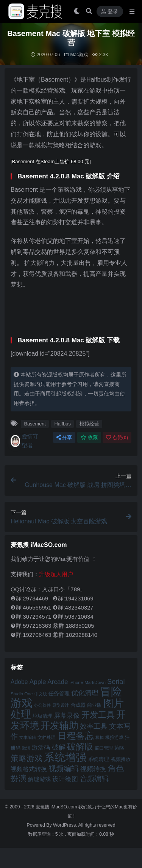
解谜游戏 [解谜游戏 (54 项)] (39, 779)
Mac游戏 (79, 55)
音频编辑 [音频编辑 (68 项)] (94, 779)
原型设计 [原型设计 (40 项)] (61, 705)
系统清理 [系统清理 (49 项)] (98, 759)
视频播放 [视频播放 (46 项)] (121, 759)
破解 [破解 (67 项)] (59, 747)
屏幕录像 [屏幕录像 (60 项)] (67, 716)
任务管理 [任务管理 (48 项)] (59, 694)
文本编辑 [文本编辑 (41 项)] (28, 737)
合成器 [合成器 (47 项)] (78, 705)
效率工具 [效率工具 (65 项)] (94, 726)
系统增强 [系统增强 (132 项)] (65, 757)
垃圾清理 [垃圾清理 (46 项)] (42, 716)
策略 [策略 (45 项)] (119, 748)
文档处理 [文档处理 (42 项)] (47, 737)
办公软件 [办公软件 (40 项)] (42, 705)
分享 (64, 437)
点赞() (117, 437)
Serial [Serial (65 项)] (116, 682)
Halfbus (63, 424)
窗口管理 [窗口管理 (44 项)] (104, 748)
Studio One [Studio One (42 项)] (22, 694)
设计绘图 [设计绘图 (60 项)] (65, 779)
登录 (110, 12)
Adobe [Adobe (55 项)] (19, 682)
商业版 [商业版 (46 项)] (94, 705)
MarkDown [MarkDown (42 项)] (95, 682)
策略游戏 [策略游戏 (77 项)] (27, 758)
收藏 (89, 437)
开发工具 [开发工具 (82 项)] (98, 715)
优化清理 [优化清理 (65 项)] (85, 693)
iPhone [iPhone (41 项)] (76, 682)
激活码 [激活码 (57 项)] (41, 747)
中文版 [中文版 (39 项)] (41, 694)
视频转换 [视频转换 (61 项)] (93, 769)
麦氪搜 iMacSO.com (57, 807)
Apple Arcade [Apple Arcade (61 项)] (49, 682)
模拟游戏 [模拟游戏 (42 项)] (114, 737)
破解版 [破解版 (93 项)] (80, 747)
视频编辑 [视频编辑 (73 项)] (64, 769)
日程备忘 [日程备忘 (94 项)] (76, 736)
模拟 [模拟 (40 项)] (100, 737)
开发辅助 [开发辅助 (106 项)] (59, 725)
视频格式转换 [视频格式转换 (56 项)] (29, 769)
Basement (35, 424)
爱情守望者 (25, 441)
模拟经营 (89, 424)
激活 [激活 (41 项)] (26, 748)
